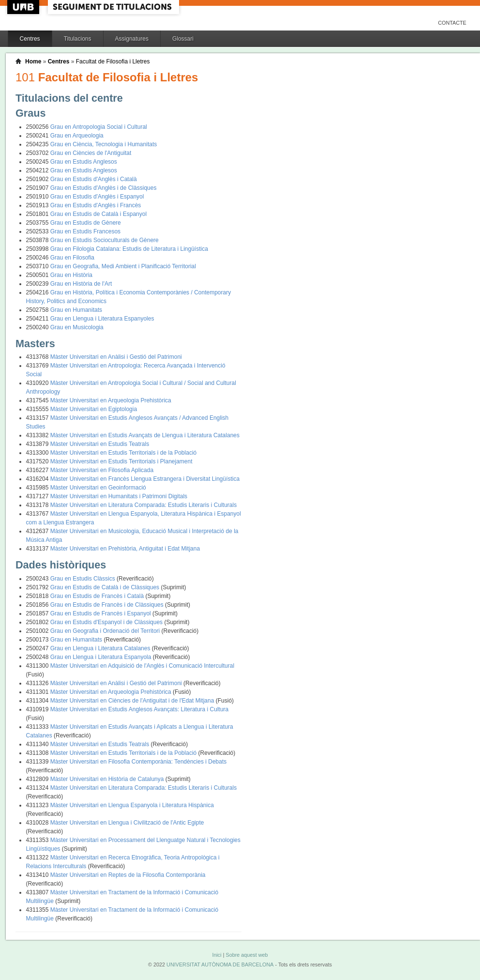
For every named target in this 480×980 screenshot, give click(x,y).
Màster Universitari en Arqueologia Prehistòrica (111, 400)
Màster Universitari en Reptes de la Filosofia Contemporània (128, 875)
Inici (217, 955)
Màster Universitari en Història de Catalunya (108, 779)
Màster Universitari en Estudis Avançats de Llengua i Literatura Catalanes (145, 435)
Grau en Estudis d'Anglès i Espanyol (97, 197)
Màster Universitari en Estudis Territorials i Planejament (121, 461)
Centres (30, 39)
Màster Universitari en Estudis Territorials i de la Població (124, 453)
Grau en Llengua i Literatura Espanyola (102, 657)
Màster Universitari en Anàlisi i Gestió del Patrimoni (116, 357)
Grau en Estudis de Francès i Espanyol (101, 613)
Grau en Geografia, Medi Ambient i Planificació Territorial (123, 266)
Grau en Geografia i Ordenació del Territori (106, 631)
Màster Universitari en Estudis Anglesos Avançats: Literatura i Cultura (140, 709)
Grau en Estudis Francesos (85, 231)
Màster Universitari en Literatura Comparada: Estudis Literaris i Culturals (143, 505)
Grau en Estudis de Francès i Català (98, 596)
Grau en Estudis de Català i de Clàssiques (106, 587)
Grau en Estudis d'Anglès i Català (94, 179)
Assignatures (132, 39)
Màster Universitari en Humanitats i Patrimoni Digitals (119, 496)
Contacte (452, 23)
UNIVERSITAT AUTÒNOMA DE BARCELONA (220, 965)
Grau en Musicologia (77, 327)
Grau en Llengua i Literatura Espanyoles (102, 319)
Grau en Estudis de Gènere (86, 223)
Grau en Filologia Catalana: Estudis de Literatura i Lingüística (129, 249)
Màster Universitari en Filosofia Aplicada (102, 470)
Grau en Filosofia (72, 258)
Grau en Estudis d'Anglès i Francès (96, 205)
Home (33, 61)
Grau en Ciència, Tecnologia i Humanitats (104, 144)
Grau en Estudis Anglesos (84, 162)
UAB (24, 7)
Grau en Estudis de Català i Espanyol (98, 214)
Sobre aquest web (247, 955)
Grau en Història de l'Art (81, 284)
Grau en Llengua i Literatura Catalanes (101, 648)
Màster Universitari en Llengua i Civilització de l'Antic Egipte (127, 823)
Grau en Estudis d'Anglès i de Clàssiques (104, 188)
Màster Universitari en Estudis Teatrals (100, 444)
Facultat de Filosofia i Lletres (113, 61)
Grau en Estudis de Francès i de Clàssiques (108, 605)
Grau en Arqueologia (77, 136)
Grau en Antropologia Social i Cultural (99, 127)
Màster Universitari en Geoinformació (98, 488)
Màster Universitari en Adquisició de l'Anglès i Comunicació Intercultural (142, 666)
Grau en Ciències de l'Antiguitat (91, 153)
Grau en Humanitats (76, 310)
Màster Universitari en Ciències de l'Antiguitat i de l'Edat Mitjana (133, 701)
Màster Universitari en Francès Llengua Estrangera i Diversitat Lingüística (145, 479)
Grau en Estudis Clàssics (83, 579)
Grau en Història (71, 275)
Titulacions (78, 39)
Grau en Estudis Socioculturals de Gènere (105, 240)
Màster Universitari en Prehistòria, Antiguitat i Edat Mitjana (125, 549)
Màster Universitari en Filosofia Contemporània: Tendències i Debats (139, 762)
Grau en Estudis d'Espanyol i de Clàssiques (107, 622)
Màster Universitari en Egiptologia (94, 409)
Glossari (183, 39)
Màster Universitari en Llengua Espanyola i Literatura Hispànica (132, 805)
